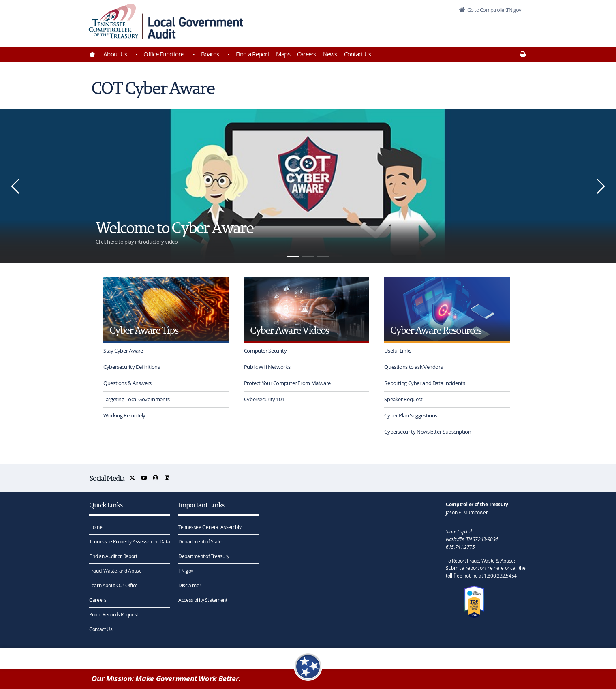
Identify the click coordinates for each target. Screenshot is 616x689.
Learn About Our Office (113, 585)
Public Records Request (114, 614)
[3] (323, 256)
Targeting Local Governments (137, 399)
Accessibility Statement (203, 600)
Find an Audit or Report (113, 556)
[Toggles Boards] (228, 55)
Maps (283, 54)
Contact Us (358, 54)
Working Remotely (124, 415)
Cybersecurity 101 (264, 399)
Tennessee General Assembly (210, 527)
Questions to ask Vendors (413, 367)
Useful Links (398, 351)
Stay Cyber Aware (123, 351)
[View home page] (114, 21)
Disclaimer (190, 585)
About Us (115, 54)
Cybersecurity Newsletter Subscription (428, 432)
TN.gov (186, 571)
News (330, 54)
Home (96, 527)
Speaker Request (403, 399)
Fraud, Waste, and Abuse (115, 571)
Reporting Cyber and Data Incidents (425, 383)
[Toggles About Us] (136, 55)
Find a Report (252, 54)
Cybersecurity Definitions (132, 367)
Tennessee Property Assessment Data (129, 541)
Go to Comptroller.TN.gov (494, 10)
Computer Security (265, 351)
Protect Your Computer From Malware (287, 383)
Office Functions (164, 54)
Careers (307, 54)
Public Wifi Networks (267, 367)
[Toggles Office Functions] (193, 55)
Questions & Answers (127, 383)
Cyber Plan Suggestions (411, 415)
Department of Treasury (204, 556)
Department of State (200, 541)
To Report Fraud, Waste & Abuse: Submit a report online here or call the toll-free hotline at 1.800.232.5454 (486, 568)
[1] (293, 256)
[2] (308, 256)
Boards (210, 54)
